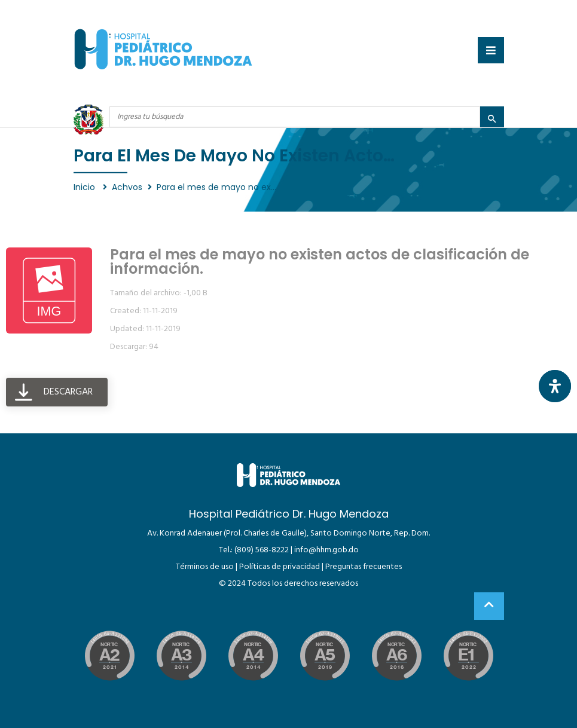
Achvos (127, 187)
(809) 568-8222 (262, 550)
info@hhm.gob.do (326, 550)
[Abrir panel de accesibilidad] (555, 386)
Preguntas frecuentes (364, 567)
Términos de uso (205, 567)
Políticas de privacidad (280, 567)
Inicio (86, 187)
